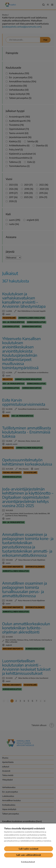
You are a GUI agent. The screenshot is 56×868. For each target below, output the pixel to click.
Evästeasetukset (28, 862)
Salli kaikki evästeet (28, 849)
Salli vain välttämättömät (29, 855)
